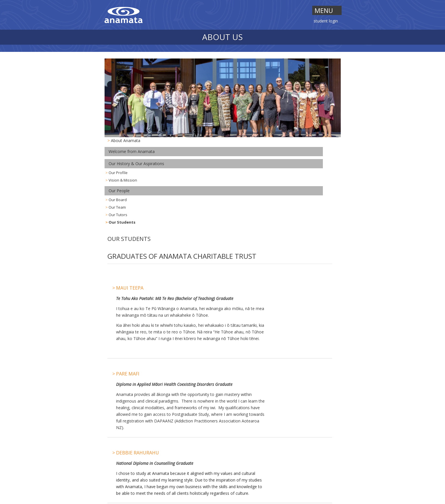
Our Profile (118, 173)
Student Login (326, 21)
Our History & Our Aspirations (136, 164)
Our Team (117, 207)
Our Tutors (118, 215)
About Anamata (126, 140)
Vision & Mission (123, 180)
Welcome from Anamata (132, 151)
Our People (119, 191)
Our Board (118, 200)
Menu (324, 10)
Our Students (122, 222)
